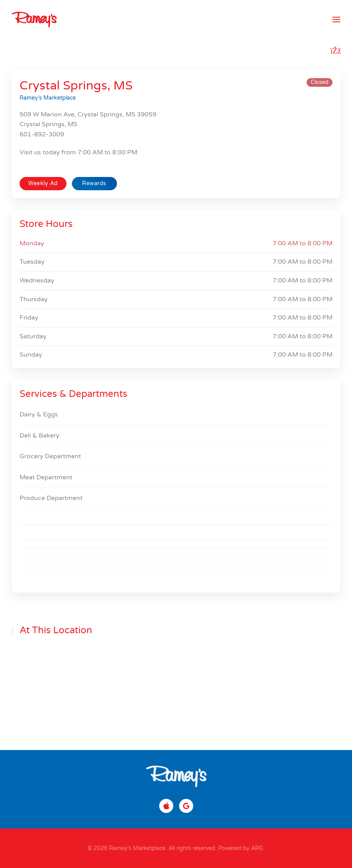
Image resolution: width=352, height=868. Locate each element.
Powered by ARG (240, 848)
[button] (336, 20)
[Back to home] (34, 20)
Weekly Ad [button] (43, 183)
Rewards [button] (94, 183)
